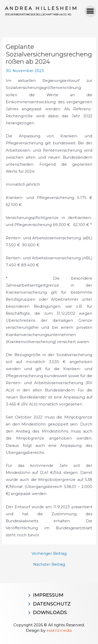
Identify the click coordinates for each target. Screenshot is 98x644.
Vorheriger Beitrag (49, 554)
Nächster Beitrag (49, 565)
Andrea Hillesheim (42, 8)
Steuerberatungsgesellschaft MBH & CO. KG (38, 14)
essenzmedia (59, 630)
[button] (90, 11)
